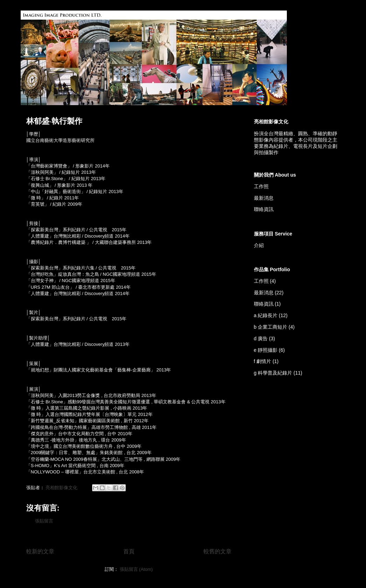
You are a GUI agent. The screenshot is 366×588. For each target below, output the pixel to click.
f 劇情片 (263, 361)
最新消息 (264, 198)
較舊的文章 (217, 551)
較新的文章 (40, 551)
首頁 (129, 551)
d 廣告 (261, 339)
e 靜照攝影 (266, 350)
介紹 (259, 245)
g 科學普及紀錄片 (273, 373)
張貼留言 (44, 521)
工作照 (261, 186)
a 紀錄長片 (266, 315)
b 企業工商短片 (271, 327)
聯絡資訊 (264, 209)
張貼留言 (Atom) (136, 569)
